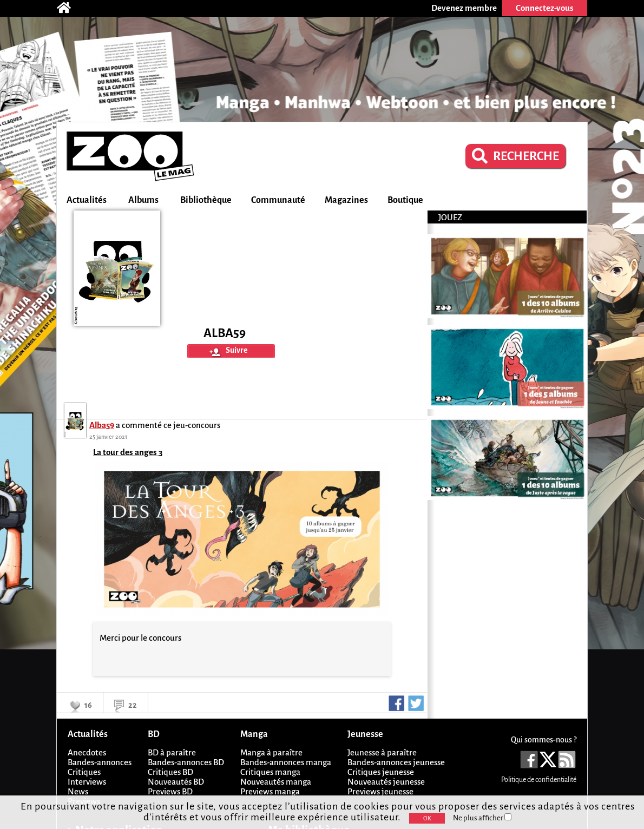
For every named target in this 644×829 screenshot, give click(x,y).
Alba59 (102, 425)
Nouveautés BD (176, 782)
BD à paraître (172, 752)
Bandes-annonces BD (186, 762)
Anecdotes (87, 752)
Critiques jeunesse (381, 772)
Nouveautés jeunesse (386, 782)
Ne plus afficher (482, 818)
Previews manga (270, 791)
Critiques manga (270, 772)
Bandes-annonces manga (286, 762)
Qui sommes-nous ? (544, 740)
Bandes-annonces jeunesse (396, 762)
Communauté (278, 200)
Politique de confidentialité (539, 780)
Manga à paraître (271, 752)
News (78, 791)
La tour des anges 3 (128, 452)
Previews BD (170, 791)
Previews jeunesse (380, 791)
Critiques (84, 772)
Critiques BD (170, 772)
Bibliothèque (206, 200)
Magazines (346, 200)
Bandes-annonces (100, 762)
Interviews (87, 782)
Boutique (405, 200)
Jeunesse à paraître (382, 752)
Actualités (87, 200)
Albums (143, 200)
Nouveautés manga (276, 782)
